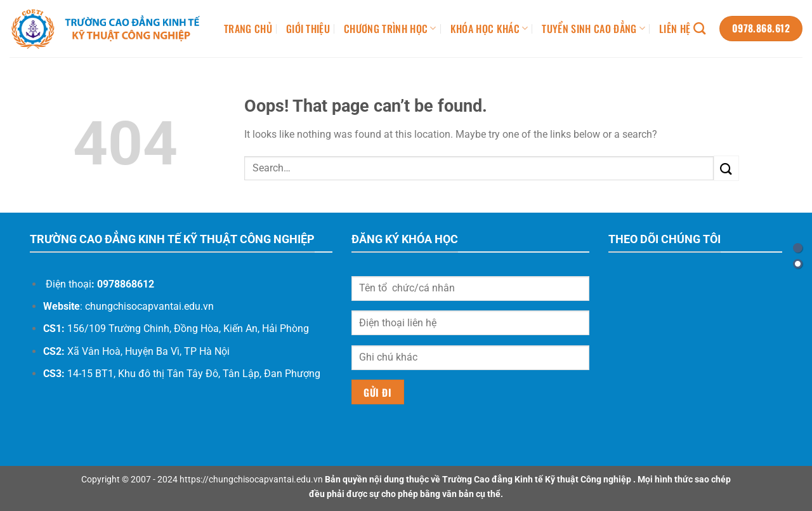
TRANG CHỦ (248, 29)
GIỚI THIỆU (308, 29)
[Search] (699, 28)
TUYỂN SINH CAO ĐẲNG (593, 29)
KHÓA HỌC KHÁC (489, 29)
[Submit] (726, 168)
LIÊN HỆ (675, 29)
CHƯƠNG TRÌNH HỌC (390, 29)
